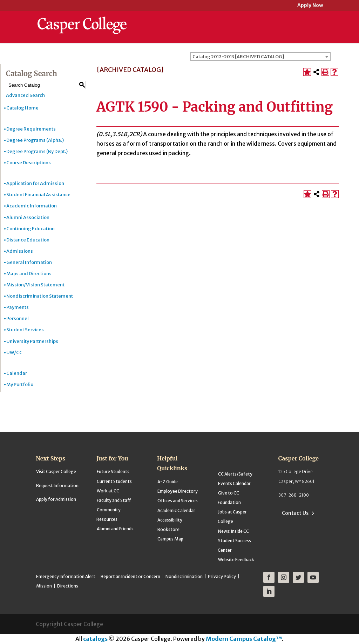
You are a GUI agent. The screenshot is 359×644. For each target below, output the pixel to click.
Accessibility (170, 520)
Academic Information (32, 206)
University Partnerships (32, 341)
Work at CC (108, 491)
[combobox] (260, 57)
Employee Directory (178, 491)
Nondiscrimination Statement (40, 296)
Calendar (17, 373)
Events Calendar (234, 483)
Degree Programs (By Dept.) (37, 151)
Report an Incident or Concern (130, 576)
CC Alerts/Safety (235, 474)
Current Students (114, 481)
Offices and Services (178, 501)
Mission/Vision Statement (35, 285)
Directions (68, 586)
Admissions (20, 251)
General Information (29, 262)
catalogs (95, 639)
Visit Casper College (56, 472)
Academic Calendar (176, 510)
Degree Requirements (31, 129)
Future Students (113, 472)
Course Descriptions (29, 163)
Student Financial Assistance (38, 195)
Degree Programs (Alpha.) (35, 140)
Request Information (57, 486)
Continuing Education (31, 229)
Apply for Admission (56, 499)
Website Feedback (236, 560)
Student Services (25, 330)
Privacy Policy (222, 576)
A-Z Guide (168, 482)
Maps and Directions (29, 274)
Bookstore (168, 529)
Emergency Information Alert (66, 576)
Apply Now (310, 6)
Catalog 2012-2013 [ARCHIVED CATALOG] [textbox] (238, 57)
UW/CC (14, 353)
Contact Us (295, 513)
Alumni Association (28, 217)
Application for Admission (35, 183)
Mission (44, 586)
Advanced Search (25, 95)
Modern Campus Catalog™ (244, 639)
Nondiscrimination (184, 576)
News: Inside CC (233, 531)
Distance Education (28, 240)
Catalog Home (22, 108)
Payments (18, 307)
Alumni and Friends (115, 529)
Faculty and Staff (114, 500)
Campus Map (170, 539)
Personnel (18, 318)
